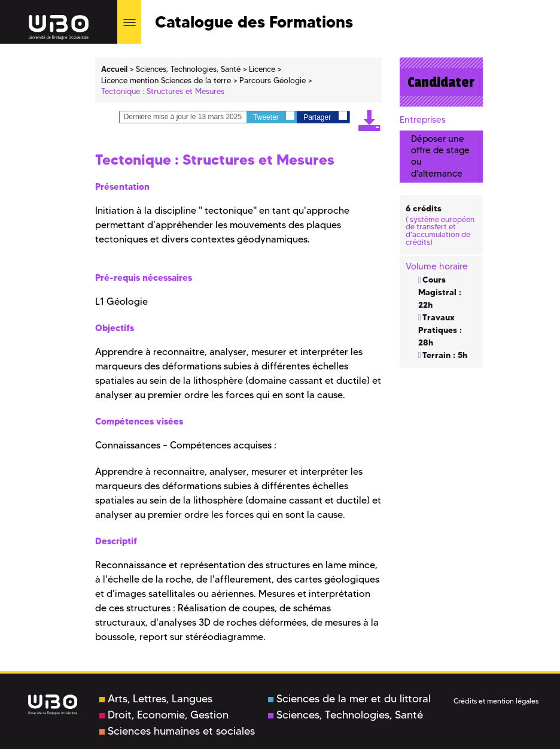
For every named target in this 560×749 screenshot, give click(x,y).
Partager (325, 116)
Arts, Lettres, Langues (156, 699)
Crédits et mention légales (496, 701)
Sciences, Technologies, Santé (346, 715)
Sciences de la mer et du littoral (349, 699)
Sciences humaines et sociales (177, 731)
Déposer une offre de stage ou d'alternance (440, 156)
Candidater (441, 82)
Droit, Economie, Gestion (164, 715)
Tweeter (274, 116)
